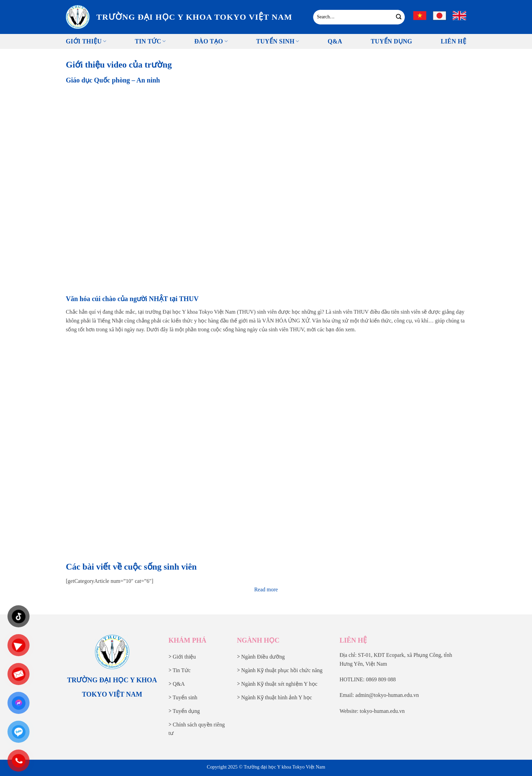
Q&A (335, 41)
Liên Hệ (453, 41)
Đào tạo (211, 41)
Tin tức (150, 41)
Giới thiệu (86, 41)
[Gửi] (399, 17)
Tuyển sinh (278, 41)
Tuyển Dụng (392, 41)
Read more (266, 589)
